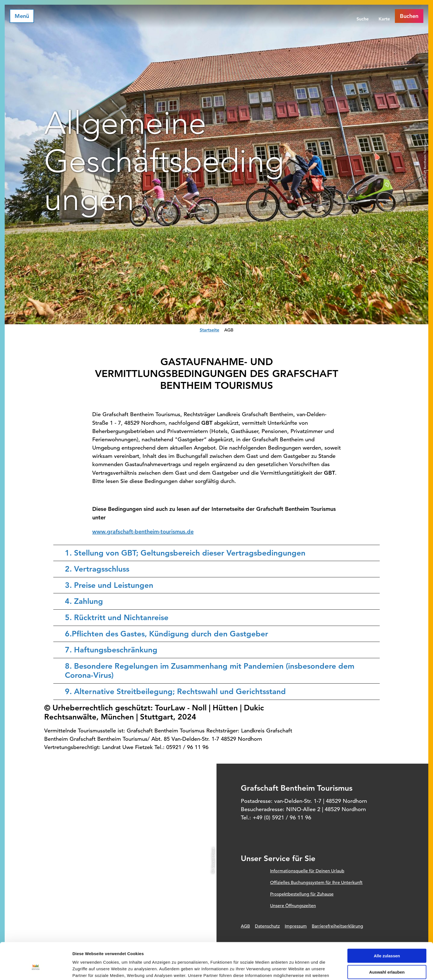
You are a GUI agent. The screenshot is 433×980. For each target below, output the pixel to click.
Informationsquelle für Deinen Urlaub (307, 871)
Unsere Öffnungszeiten (293, 906)
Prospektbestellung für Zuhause (302, 894)
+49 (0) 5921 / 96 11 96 (282, 818)
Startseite (209, 330)
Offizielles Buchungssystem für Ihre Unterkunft (316, 883)
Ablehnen (387, 958)
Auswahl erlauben (387, 941)
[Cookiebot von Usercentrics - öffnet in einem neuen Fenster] (36, 969)
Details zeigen (294, 969)
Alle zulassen (387, 925)
